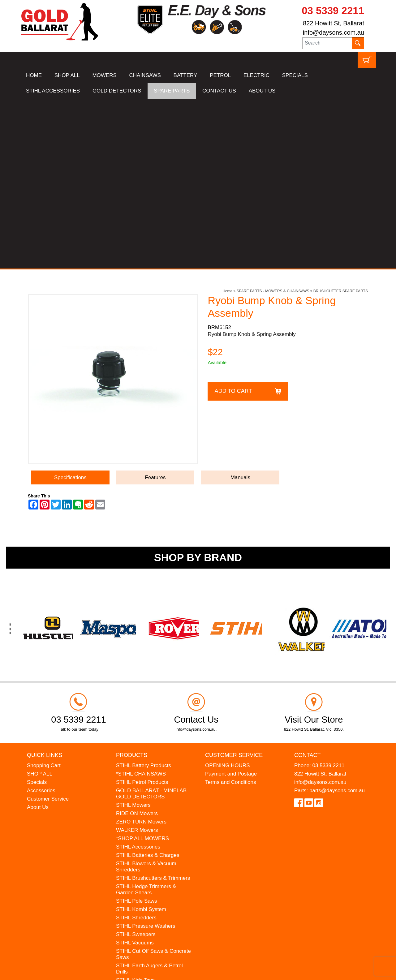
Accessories (41, 621)
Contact (308, 585)
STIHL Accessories (138, 677)
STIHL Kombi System (141, 739)
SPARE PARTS (172, 91)
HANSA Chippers (136, 835)
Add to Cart (233, 221)
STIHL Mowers (133, 635)
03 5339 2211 (333, 11)
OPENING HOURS (228, 596)
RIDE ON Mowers (137, 644)
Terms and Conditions (230, 612)
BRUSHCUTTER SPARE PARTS (341, 121)
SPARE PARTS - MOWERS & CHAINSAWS (273, 121)
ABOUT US (262, 91)
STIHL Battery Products (144, 596)
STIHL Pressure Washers (146, 756)
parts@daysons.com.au (337, 621)
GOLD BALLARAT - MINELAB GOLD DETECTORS (151, 624)
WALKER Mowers (137, 660)
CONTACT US (219, 91)
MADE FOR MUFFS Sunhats (150, 819)
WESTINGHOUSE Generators (152, 844)
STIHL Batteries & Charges (148, 685)
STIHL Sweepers (136, 765)
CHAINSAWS (145, 75)
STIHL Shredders (136, 748)
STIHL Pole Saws (137, 731)
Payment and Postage (231, 604)
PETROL (220, 75)
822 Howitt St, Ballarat (334, 23)
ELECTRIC (256, 75)
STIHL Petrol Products (142, 612)
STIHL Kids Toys (135, 810)
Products (132, 585)
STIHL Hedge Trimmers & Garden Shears (146, 720)
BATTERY (185, 75)
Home (227, 121)
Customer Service (48, 629)
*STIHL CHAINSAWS (141, 604)
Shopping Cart (44, 596)
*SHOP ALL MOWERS (142, 669)
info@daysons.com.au (334, 32)
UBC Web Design (68, 971)
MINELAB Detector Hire (144, 852)
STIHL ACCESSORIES (53, 91)
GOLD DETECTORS (117, 91)
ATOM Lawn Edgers (140, 827)
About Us (38, 637)
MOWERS (104, 75)
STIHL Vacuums (135, 773)
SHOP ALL (67, 75)
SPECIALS (295, 75)
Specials (37, 612)
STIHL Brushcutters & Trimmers (153, 708)
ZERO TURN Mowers (141, 652)
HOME (34, 75)
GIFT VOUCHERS (138, 860)
